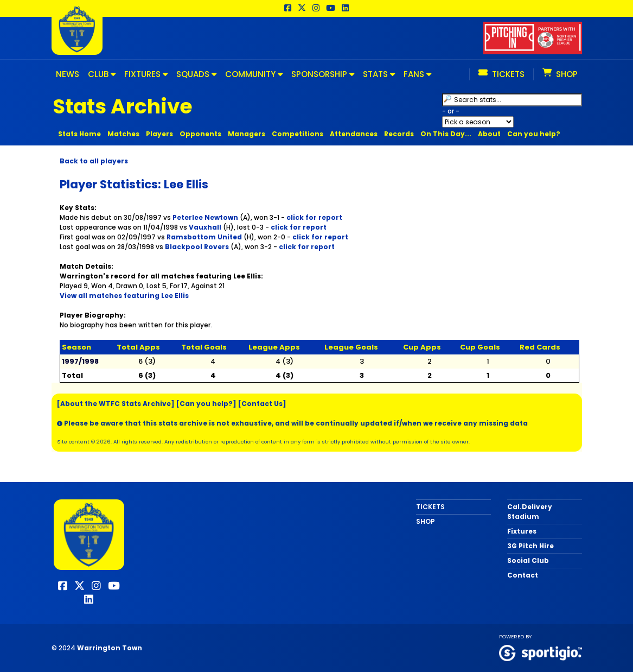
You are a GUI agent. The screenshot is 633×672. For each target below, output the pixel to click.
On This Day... (446, 134)
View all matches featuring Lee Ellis (124, 296)
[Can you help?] (206, 404)
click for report (314, 217)
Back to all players (94, 161)
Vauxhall (205, 227)
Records (399, 134)
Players (159, 134)
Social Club (528, 560)
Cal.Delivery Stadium (530, 512)
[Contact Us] (262, 404)
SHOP (426, 521)
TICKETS (430, 507)
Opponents (200, 134)
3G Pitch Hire (530, 546)
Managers (247, 134)
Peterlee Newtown (205, 217)
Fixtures (522, 531)
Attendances (354, 134)
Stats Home (79, 134)
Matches (123, 134)
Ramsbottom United (204, 237)
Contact (523, 575)
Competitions (298, 134)
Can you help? (534, 134)
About (489, 134)
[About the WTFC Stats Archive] (116, 404)
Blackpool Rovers (197, 247)
